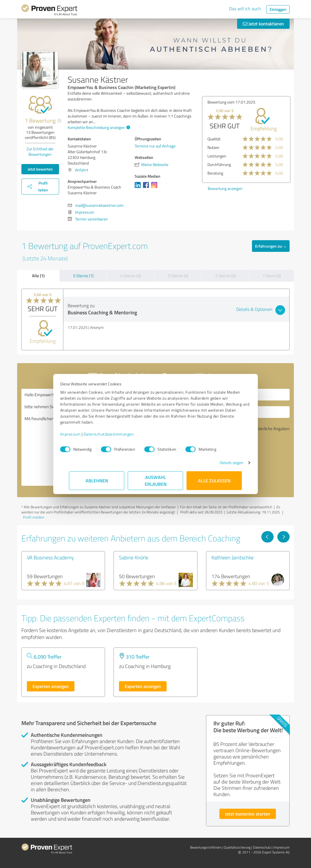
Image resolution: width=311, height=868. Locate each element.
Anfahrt (82, 170)
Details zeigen (223, 463)
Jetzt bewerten (40, 169)
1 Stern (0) (272, 276)
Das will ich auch (245, 9)
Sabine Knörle (134, 557)
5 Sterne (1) (83, 276)
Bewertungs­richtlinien (206, 847)
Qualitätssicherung (237, 847)
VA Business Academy (50, 557)
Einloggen (278, 9)
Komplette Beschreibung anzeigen (98, 127)
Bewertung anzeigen (225, 188)
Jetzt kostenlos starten (248, 814)
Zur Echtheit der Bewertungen (40, 151)
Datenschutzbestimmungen (118, 434)
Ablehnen (97, 480)
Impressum (79, 434)
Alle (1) (38, 276)
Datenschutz (262, 847)
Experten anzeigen (51, 686)
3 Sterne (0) (178, 276)
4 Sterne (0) (131, 276)
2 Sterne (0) (225, 276)
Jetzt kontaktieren (263, 24)
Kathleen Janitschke (233, 557)
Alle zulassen (214, 480)
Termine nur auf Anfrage (155, 146)
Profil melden (34, 517)
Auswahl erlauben (156, 480)
